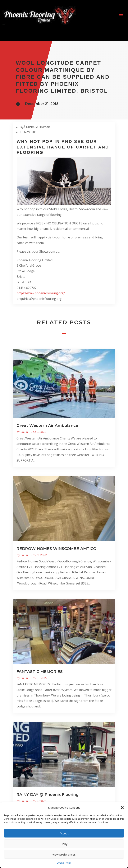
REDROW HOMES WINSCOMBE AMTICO (56, 549)
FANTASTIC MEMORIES (40, 672)
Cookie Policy (64, 863)
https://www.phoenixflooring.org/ (41, 293)
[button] (122, 808)
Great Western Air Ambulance (47, 425)
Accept (64, 833)
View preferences (64, 854)
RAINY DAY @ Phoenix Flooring (48, 795)
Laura (24, 432)
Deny (64, 844)
